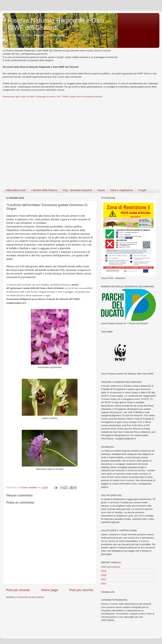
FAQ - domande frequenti (77, 190)
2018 (104, 575)
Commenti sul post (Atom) (30, 597)
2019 (104, 571)
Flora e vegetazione (122, 190)
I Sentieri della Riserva (44, 190)
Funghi (142, 190)
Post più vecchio (81, 590)
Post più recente (18, 590)
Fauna (101, 190)
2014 (104, 584)
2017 (104, 579)
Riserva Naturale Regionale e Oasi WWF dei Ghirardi (56, 24)
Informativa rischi (16, 190)
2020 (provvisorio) (110, 567)
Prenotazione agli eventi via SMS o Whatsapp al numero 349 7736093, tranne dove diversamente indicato (52, 96)
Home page (50, 590)
